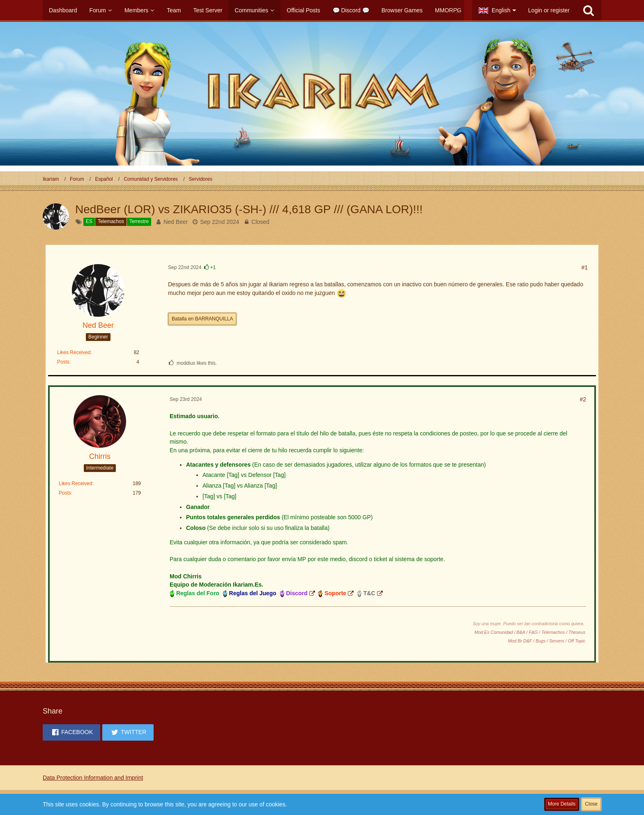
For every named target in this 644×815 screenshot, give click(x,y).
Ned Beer (176, 222)
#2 (583, 399)
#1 (584, 267)
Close (591, 804)
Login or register (549, 10)
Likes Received (74, 352)
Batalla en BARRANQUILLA (202, 319)
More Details (562, 804)
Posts (63, 362)
